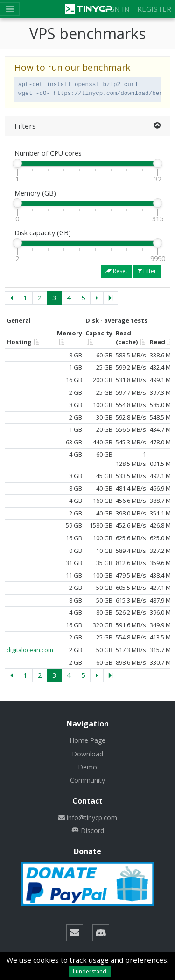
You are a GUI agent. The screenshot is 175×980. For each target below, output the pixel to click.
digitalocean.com (30, 650)
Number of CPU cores (48, 153)
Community (87, 780)
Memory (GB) (35, 193)
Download (87, 754)
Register (154, 9)
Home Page (87, 740)
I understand (90, 971)
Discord (88, 831)
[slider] (17, 163)
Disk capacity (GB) (43, 233)
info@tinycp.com (88, 817)
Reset (116, 271)
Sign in (116, 9)
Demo (87, 767)
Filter (147, 271)
